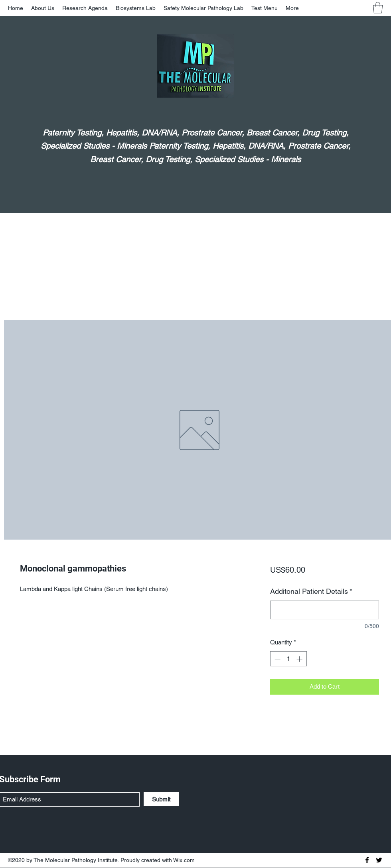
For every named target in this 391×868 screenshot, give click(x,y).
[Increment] (300, 659)
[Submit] (161, 799)
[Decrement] (277, 659)
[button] (378, 8)
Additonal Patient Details (311, 591)
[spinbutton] (288, 659)
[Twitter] (379, 860)
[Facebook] (367, 860)
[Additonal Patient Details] (325, 610)
